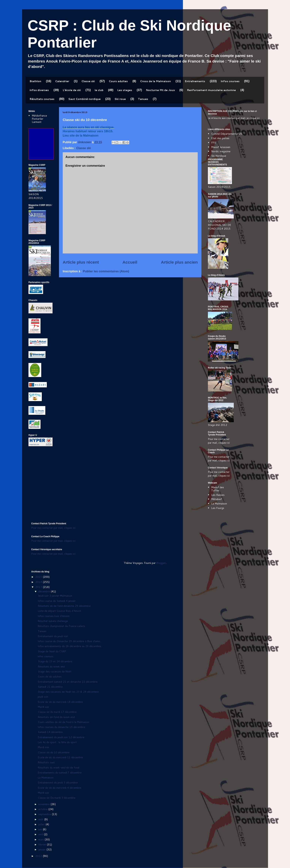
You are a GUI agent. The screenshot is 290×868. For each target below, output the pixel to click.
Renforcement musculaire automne (211, 90)
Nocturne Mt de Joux (160, 90)
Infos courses (230, 81)
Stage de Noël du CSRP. (52, 651)
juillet (42, 824)
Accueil (130, 262)
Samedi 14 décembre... (51, 732)
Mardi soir (43, 707)
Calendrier (62, 81)
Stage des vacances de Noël (54, 672)
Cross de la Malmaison (155, 81)
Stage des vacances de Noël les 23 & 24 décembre (68, 692)
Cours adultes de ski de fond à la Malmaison (63, 722)
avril (41, 834)
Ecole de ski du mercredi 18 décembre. (61, 702)
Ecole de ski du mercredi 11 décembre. (61, 757)
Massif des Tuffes (218, 489)
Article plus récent (81, 262)
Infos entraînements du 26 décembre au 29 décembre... (70, 646)
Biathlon (35, 81)
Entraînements (195, 81)
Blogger (161, 563)
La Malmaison (219, 504)
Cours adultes (118, 81)
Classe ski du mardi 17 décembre (57, 712)
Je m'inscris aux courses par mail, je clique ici (234, 118)
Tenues (143, 99)
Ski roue (120, 99)
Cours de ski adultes (50, 677)
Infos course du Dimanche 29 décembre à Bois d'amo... (70, 641)
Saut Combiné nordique (84, 99)
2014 (39, 582)
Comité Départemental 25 (227, 134)
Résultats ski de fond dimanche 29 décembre (64, 606)
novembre (44, 804)
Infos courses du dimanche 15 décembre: (62, 727)
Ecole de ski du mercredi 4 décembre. (60, 788)
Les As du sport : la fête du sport (57, 742)
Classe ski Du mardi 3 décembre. (57, 798)
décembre (44, 591)
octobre (43, 809)
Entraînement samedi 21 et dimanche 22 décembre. (68, 682)
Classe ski (88, 81)
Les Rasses (218, 495)
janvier (42, 850)
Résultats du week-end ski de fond (58, 768)
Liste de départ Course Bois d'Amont (59, 611)
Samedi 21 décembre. (50, 687)
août (41, 819)
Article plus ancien (179, 262)
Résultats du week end (51, 667)
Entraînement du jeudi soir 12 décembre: (61, 737)
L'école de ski (72, 90)
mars (41, 840)
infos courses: (46, 656)
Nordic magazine (221, 151)
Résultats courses (42, 99)
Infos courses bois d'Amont (54, 616)
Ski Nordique (219, 156)
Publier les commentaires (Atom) (106, 271)
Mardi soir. (44, 793)
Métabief (217, 499)
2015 (39, 577)
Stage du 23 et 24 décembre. (55, 661)
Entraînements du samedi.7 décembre (60, 773)
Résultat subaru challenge (53, 621)
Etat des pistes (220, 138)
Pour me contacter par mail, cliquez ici (219, 441)
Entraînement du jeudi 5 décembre (58, 783)
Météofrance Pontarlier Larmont (39, 119)
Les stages (125, 90)
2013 (39, 587)
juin (41, 829)
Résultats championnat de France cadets (61, 626)
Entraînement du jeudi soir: (53, 636)
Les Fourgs (218, 508)
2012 (39, 856)
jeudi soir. (43, 697)
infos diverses (39, 90)
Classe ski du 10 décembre (54, 752)
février (43, 845)
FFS (214, 143)
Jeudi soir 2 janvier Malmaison (55, 596)
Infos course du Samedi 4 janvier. (57, 601)
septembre (45, 814)
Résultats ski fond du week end (56, 717)
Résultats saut (46, 762)
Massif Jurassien (221, 147)
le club (99, 90)
